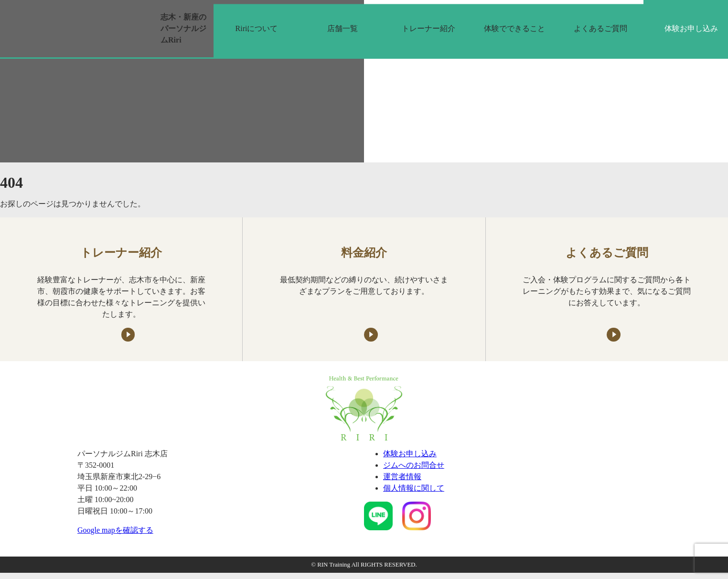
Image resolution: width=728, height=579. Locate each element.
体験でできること (514, 28)
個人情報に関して (414, 488)
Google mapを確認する (115, 530)
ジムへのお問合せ (414, 465)
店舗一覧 (343, 28)
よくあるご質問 (600, 28)
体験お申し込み (410, 454)
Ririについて (257, 28)
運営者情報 (402, 477)
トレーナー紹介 (428, 28)
